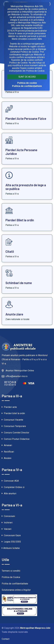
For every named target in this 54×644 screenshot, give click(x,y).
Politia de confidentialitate (15, 584)
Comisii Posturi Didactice (16, 439)
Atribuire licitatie (11, 548)
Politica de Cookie (11, 577)
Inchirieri (7, 523)
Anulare (7, 458)
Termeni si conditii (11, 571)
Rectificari (8, 452)
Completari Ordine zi (13, 487)
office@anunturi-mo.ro (17, 376)
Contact (6, 639)
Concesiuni (8, 516)
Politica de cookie (27, 83)
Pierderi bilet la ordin (13, 413)
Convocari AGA (10, 481)
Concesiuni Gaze (11, 535)
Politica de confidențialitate (27, 86)
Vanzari (7, 529)
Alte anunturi (9, 493)
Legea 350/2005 (11, 542)
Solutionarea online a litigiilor (16, 590)
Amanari (7, 445)
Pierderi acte (9, 407)
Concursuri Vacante (12, 420)
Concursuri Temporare (14, 426)
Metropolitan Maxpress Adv (35, 628)
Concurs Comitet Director (15, 433)
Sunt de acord (27, 77)
